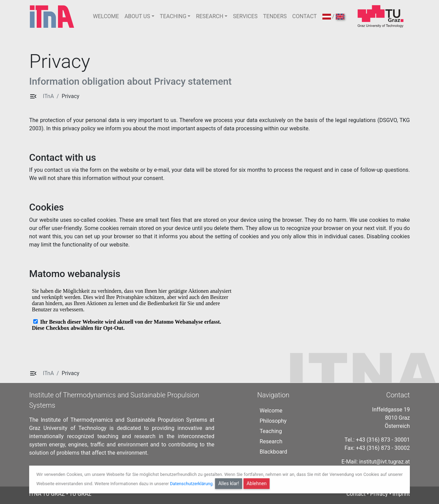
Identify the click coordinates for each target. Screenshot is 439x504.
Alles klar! (229, 483)
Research (271, 441)
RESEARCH (210, 16)
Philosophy (273, 421)
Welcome (271, 411)
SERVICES (245, 16)
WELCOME (106, 16)
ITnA (48, 96)
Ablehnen (257, 483)
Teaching (271, 431)
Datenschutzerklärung (191, 484)
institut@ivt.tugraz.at (384, 462)
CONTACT (305, 16)
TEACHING (173, 16)
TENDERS (275, 16)
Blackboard (273, 452)
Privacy (71, 96)
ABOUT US (137, 16)
